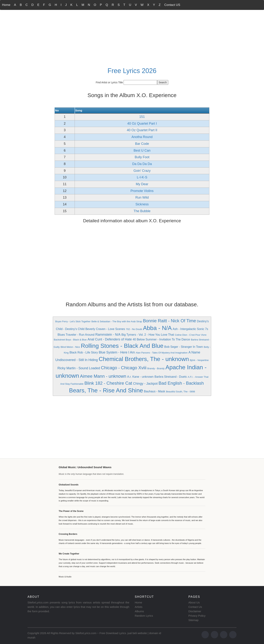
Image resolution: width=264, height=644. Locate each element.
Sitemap (194, 620)
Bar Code (142, 144)
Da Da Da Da (142, 164)
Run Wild (142, 197)
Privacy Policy (197, 616)
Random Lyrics (144, 616)
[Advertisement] (132, 38)
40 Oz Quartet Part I (142, 124)
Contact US (172, 5)
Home (6, 5)
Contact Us (195, 607)
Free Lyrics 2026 (132, 71)
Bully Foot (142, 157)
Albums (139, 611)
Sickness (142, 204)
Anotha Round (142, 137)
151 (142, 117)
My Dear (142, 184)
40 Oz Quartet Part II (142, 130)
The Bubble (142, 211)
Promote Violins (142, 191)
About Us (194, 602)
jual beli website (137, 633)
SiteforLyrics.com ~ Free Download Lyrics (101, 633)
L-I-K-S (142, 177)
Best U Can (142, 150)
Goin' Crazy (142, 171)
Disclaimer (195, 611)
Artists (139, 607)
